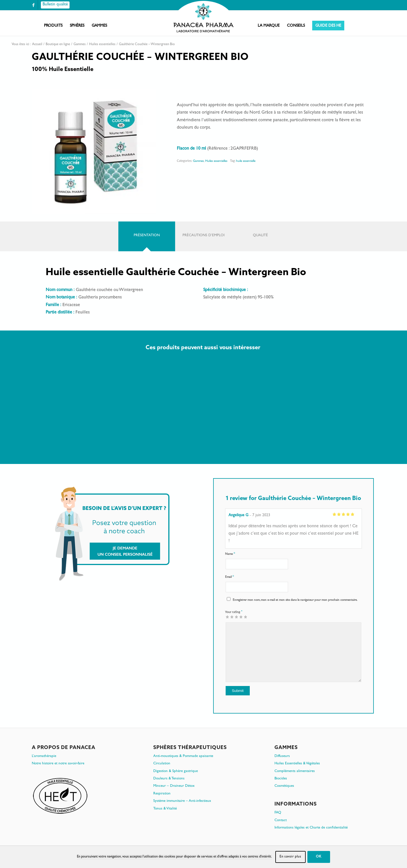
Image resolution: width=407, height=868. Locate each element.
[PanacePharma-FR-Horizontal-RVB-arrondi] (203, 17)
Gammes (198, 161)
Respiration (162, 794)
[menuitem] (53, 26)
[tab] (147, 236)
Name (230, 554)
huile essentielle (246, 161)
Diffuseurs (282, 756)
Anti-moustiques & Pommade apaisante (183, 756)
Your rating (234, 612)
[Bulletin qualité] (55, 5)
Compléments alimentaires (295, 771)
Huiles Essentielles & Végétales (297, 764)
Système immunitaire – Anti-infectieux (182, 801)
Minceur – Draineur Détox (174, 786)
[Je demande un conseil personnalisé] (112, 534)
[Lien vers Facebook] (33, 5)
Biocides (281, 779)
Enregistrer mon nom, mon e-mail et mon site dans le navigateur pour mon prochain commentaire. (295, 600)
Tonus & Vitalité (165, 809)
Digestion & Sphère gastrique (176, 771)
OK (319, 857)
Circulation (162, 764)
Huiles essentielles (216, 161)
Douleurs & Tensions (169, 779)
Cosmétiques (284, 786)
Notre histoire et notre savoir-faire (58, 764)
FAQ (278, 813)
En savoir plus (290, 857)
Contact (281, 820)
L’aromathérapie (44, 756)
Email (229, 577)
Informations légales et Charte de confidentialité (311, 828)
